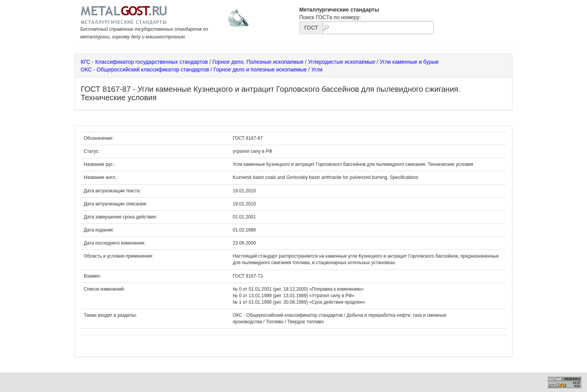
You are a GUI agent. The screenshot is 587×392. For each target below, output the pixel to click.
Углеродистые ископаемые (342, 62)
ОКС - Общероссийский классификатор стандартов (145, 69)
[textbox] (378, 28)
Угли (317, 69)
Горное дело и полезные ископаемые (260, 69)
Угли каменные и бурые (409, 62)
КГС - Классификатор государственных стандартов (144, 62)
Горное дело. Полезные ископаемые (258, 62)
